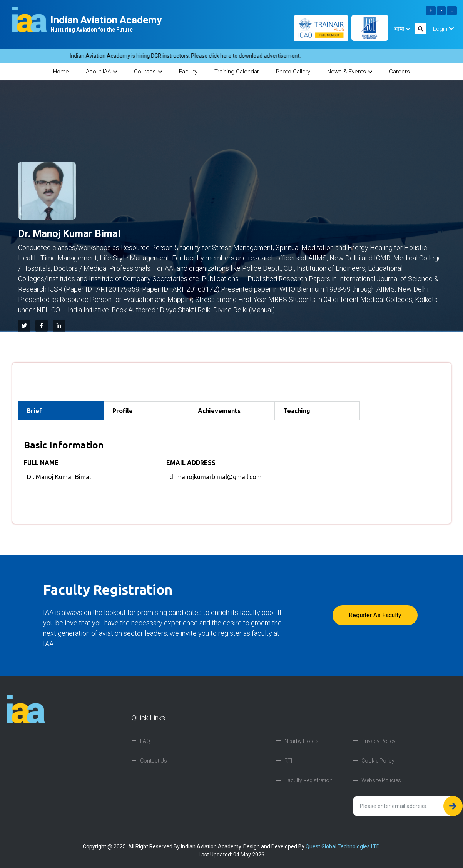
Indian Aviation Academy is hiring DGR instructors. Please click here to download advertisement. (190, 56)
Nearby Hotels (302, 741)
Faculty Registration (308, 780)
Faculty (188, 72)
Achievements (219, 411)
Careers (399, 72)
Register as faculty (375, 615)
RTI (288, 761)
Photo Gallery (293, 72)
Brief (34, 411)
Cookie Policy (378, 761)
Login (443, 29)
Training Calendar (237, 72)
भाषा (402, 29)
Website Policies (381, 780)
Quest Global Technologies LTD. (343, 846)
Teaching (297, 411)
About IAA (101, 72)
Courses (148, 72)
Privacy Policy (379, 741)
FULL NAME (41, 463)
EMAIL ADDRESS (191, 463)
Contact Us (154, 761)
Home (61, 72)
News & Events (350, 72)
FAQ (145, 741)
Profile (123, 411)
